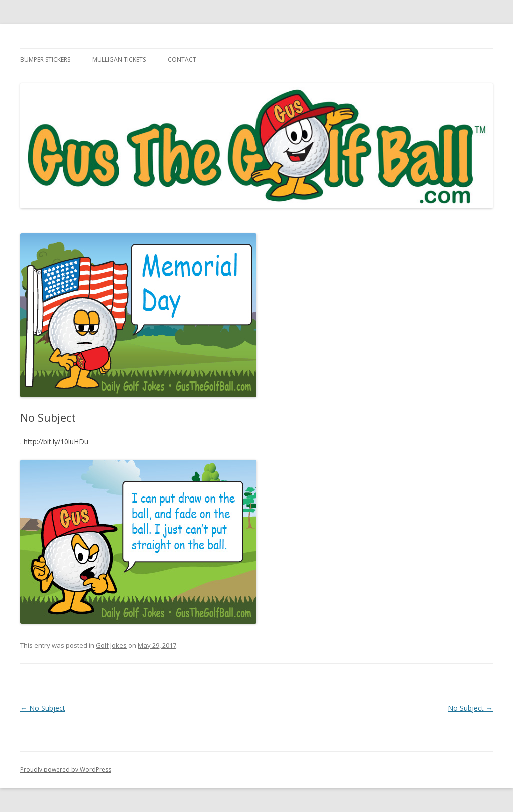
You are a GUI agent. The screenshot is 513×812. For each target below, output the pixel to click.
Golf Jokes (111, 645)
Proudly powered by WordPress (66, 770)
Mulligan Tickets (119, 59)
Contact (182, 59)
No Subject (43, 708)
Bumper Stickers (45, 59)
